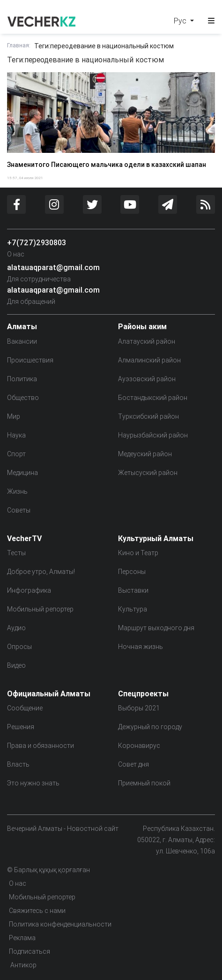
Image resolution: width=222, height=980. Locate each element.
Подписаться (30, 951)
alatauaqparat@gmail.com (53, 267)
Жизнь (17, 491)
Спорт (16, 454)
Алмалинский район (149, 360)
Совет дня (133, 764)
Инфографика (29, 590)
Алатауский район (147, 341)
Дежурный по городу (150, 727)
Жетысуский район (148, 473)
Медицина (22, 473)
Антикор (23, 965)
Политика (22, 379)
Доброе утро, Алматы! (41, 572)
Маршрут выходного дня (156, 628)
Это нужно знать (33, 783)
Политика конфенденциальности (60, 924)
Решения (21, 727)
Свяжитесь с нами (37, 911)
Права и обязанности (41, 746)
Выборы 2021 (139, 708)
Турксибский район (148, 416)
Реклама (22, 938)
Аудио (16, 628)
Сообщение (25, 708)
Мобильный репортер (40, 609)
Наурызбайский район (153, 435)
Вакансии (22, 341)
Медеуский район (145, 454)
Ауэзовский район (147, 379)
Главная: (19, 45)
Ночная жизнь (141, 647)
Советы (19, 510)
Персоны (132, 572)
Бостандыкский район (153, 398)
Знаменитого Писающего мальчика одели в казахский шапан (107, 165)
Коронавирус (139, 746)
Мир (14, 416)
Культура (133, 609)
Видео (16, 665)
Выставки (133, 590)
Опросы (19, 647)
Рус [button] (181, 21)
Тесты (16, 553)
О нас (16, 254)
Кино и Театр (138, 553)
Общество (23, 398)
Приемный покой (144, 783)
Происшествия (30, 360)
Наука (16, 435)
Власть (18, 764)
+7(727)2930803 (37, 242)
